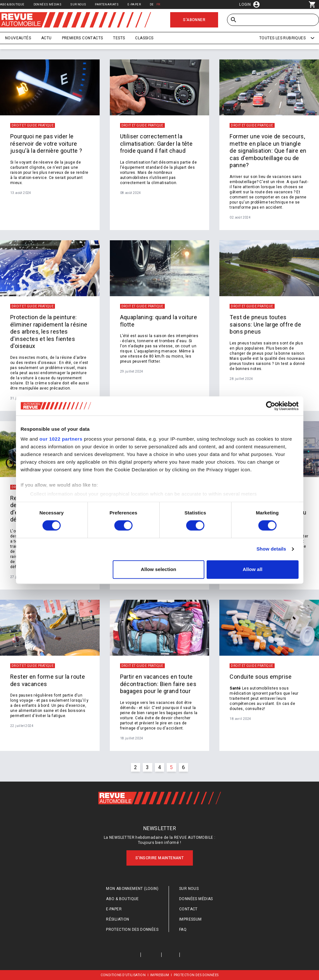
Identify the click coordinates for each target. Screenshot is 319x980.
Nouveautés (18, 38)
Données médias (48, 4)
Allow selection (159, 569)
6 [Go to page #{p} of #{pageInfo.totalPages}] (183, 767)
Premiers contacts (83, 38)
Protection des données (132, 930)
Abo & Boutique (12, 4)
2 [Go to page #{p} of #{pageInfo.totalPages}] (136, 767)
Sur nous (78, 4)
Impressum (190, 919)
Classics (144, 38)
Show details (271, 549)
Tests (119, 38)
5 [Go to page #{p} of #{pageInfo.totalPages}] (171, 767)
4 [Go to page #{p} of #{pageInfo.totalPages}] (159, 767)
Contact (188, 909)
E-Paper (134, 4)
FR (158, 4)
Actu (46, 38)
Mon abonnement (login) (132, 889)
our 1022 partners (61, 439)
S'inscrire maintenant (159, 858)
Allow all (253, 569)
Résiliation (118, 919)
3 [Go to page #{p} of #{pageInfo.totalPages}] (147, 767)
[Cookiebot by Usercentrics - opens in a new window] (271, 406)
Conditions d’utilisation (123, 975)
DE (152, 4)
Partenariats (107, 4)
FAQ (183, 930)
